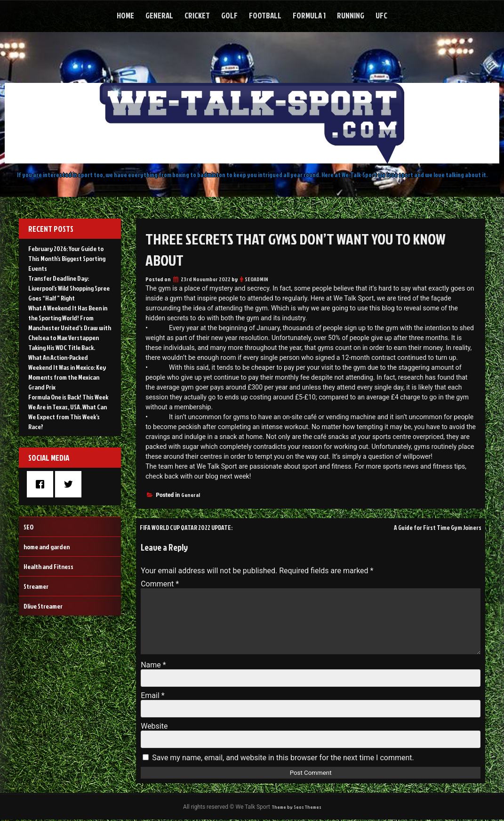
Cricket (197, 15)
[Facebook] (42, 484)
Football (265, 15)
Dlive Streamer (43, 606)
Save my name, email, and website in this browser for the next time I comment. (283, 758)
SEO (28, 527)
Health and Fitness (48, 566)
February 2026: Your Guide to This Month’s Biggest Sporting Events (67, 258)
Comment (160, 584)
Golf (229, 15)
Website (154, 726)
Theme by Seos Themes (296, 808)
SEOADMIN (256, 279)
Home (125, 15)
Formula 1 (309, 15)
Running (351, 15)
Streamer (36, 586)
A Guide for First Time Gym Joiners (429, 527)
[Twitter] (71, 484)
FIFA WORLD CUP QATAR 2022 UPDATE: (196, 527)
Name (153, 665)
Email (152, 695)
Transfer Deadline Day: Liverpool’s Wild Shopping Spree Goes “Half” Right (69, 288)
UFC (381, 15)
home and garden (47, 547)
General (159, 15)
